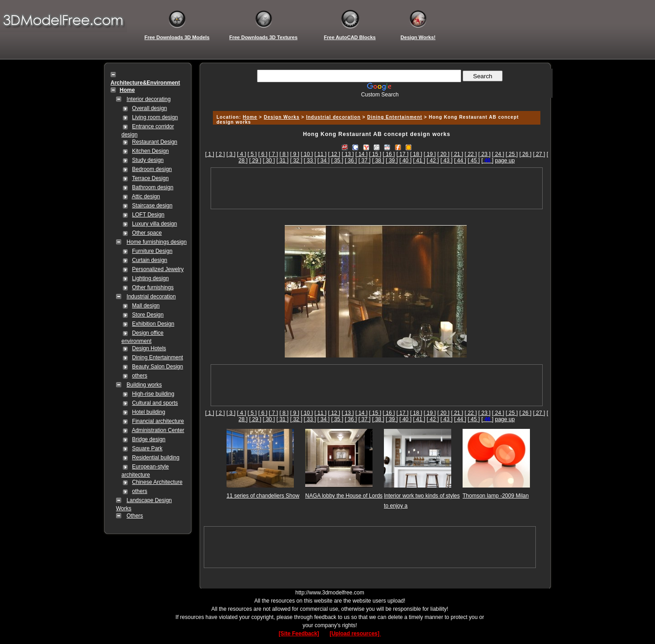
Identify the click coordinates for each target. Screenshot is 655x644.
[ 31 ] (283, 161)
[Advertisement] (375, 101)
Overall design (149, 108)
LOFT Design (148, 215)
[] (487, 161)
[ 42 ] (433, 161)
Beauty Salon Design (157, 367)
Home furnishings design (156, 242)
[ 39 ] (392, 161)
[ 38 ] (378, 161)
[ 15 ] (375, 154)
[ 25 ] (512, 154)
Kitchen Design (150, 151)
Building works (144, 385)
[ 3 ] (231, 154)
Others (135, 516)
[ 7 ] (273, 154)
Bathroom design (153, 187)
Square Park (147, 448)
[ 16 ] (389, 154)
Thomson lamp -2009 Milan (496, 496)
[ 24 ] (498, 154)
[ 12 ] (334, 154)
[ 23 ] (485, 154)
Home (250, 117)
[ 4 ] (242, 154)
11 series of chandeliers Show (263, 496)
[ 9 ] (295, 154)
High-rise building (153, 394)
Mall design (146, 306)
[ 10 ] (307, 154)
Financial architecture (158, 421)
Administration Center (158, 430)
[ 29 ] (255, 161)
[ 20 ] (443, 154)
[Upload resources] (355, 634)
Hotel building (149, 412)
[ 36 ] (351, 161)
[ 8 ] (284, 154)
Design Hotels (149, 348)
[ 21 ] (457, 154)
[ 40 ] (406, 161)
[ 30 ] (269, 161)
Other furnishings (153, 287)
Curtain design (149, 260)
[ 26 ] (526, 154)
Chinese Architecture (157, 482)
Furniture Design (152, 251)
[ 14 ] (361, 154)
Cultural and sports (155, 403)
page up (505, 161)
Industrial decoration (151, 297)
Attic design (146, 196)
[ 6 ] (263, 154)
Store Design (148, 315)
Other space (147, 233)
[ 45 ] (474, 161)
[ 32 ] (296, 161)
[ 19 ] (430, 154)
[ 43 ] (446, 161)
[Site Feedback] (299, 634)
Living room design (155, 117)
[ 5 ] (252, 154)
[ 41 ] (419, 161)
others (139, 376)
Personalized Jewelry (158, 269)
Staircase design (152, 206)
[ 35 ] (337, 161)
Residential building (156, 458)
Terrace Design (150, 178)
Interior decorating (149, 99)
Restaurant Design (154, 142)
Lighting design (150, 278)
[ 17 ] (402, 154)
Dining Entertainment (157, 357)
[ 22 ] (471, 154)
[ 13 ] (348, 154)
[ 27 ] (539, 154)
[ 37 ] (365, 161)
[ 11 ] (320, 154)
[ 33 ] (310, 161)
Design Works (282, 117)
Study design (148, 160)
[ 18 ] (416, 154)
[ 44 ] (460, 161)
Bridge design (149, 439)
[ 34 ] (324, 161)
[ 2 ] (220, 154)
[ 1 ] (210, 154)
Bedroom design (152, 169)
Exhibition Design (153, 324)
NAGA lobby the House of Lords (344, 496)
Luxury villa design (154, 224)
